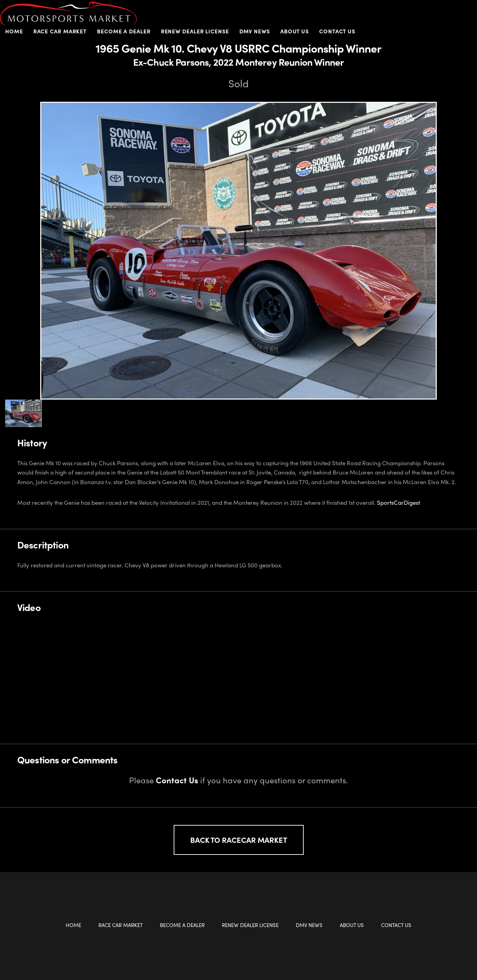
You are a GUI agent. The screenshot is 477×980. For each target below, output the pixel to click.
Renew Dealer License (195, 31)
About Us (295, 31)
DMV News (255, 31)
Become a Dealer (124, 31)
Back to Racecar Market (239, 840)
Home (14, 31)
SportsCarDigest (398, 502)
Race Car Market (60, 31)
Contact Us (337, 31)
